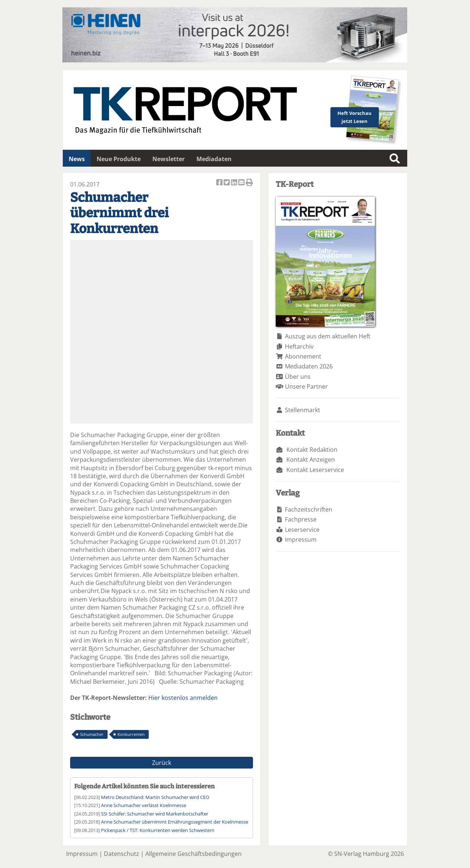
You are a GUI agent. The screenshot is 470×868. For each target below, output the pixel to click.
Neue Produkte (119, 159)
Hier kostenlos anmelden (183, 698)
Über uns (298, 377)
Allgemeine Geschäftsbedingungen (194, 854)
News (77, 159)
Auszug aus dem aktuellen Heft (328, 336)
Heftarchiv (299, 346)
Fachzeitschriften (309, 509)
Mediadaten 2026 (309, 366)
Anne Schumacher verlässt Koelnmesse (144, 805)
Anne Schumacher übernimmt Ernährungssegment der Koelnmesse (175, 822)
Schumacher (92, 734)
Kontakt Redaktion (312, 450)
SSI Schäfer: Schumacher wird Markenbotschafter (155, 814)
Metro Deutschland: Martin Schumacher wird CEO (155, 797)
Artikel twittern (227, 183)
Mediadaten (214, 159)
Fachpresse (301, 519)
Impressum (301, 540)
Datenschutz (122, 854)
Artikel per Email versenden (242, 183)
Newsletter (169, 159)
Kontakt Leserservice (315, 470)
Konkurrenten (131, 734)
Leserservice (302, 530)
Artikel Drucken (249, 183)
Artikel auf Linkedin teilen (235, 183)
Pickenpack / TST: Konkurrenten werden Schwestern (158, 830)
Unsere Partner (306, 386)
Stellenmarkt (303, 410)
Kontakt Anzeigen (311, 460)
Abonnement (303, 356)
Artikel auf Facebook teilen (220, 183)
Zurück (162, 763)
